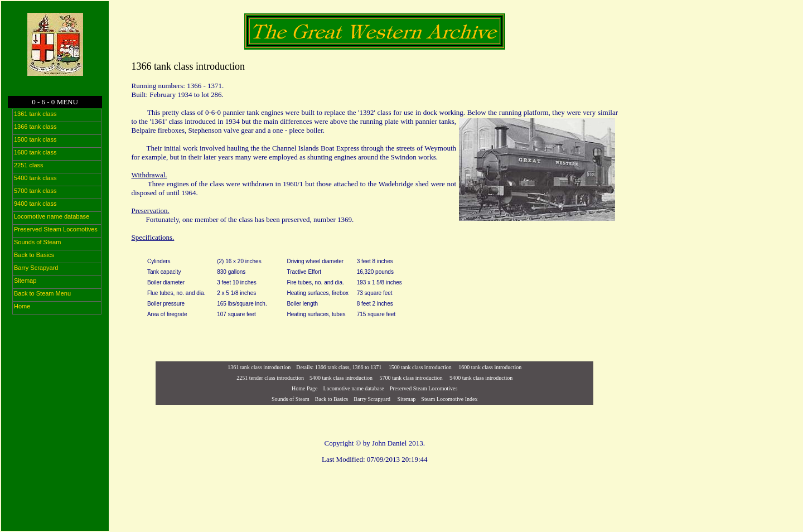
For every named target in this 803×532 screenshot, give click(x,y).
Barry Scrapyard (372, 399)
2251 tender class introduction (270, 378)
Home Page (304, 388)
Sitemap (406, 399)
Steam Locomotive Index (449, 399)
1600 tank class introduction (490, 367)
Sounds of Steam (291, 399)
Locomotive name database (353, 388)
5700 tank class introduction (411, 378)
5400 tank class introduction (341, 378)
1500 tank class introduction (420, 367)
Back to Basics (332, 399)
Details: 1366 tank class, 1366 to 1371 (339, 367)
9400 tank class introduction (481, 378)
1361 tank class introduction (259, 367)
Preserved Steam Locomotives (424, 388)
